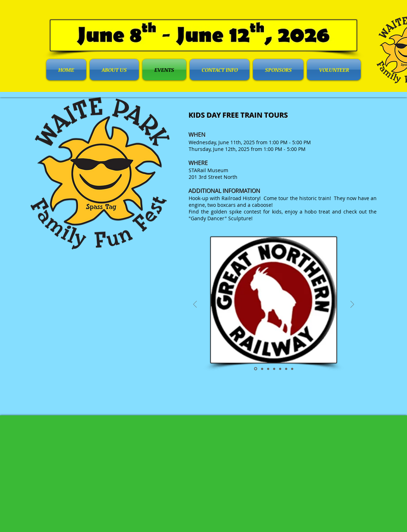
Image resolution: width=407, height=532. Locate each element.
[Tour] (292, 369)
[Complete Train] (262, 369)
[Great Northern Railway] (256, 369)
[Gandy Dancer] (286, 369)
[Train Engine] (268, 369)
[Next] (352, 305)
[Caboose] (280, 369)
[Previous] (195, 305)
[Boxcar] (274, 369)
